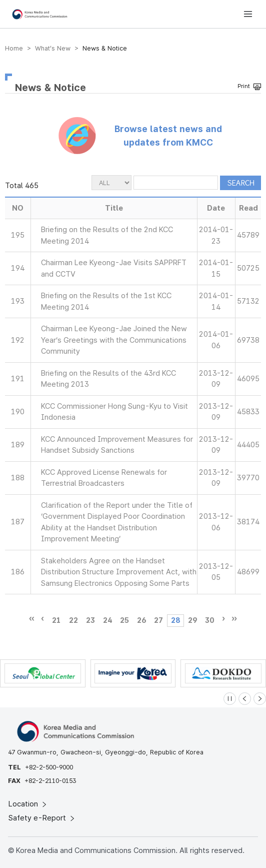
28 (175, 620)
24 (107, 620)
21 (56, 620)
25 (124, 620)
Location (28, 804)
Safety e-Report (42, 818)
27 (158, 620)
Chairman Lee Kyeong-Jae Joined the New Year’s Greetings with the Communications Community (114, 340)
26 (141, 620)
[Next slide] (260, 699)
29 (192, 620)
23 (90, 620)
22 (73, 620)
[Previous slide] (245, 699)
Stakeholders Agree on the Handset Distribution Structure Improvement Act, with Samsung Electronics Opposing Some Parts (119, 572)
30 (209, 620)
